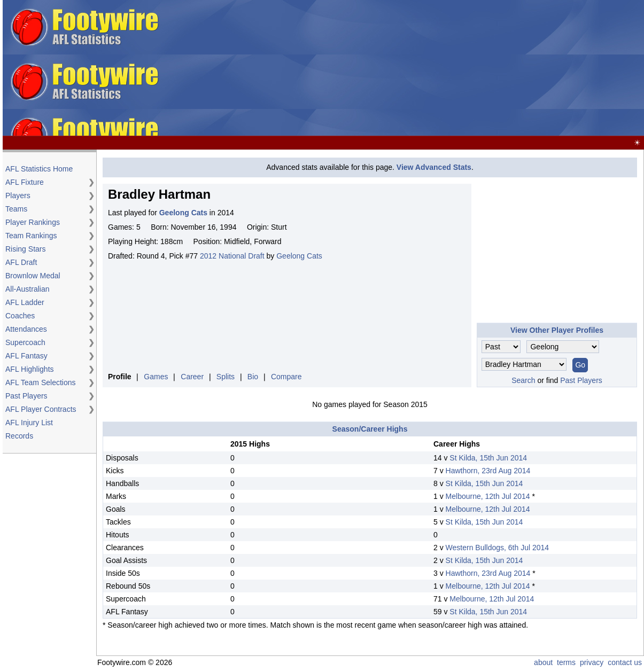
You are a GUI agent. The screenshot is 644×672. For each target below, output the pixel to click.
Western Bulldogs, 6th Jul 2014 (498, 548)
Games (156, 377)
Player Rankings (33, 222)
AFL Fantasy (26, 356)
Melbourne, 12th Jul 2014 (488, 496)
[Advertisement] (403, 68)
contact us (625, 662)
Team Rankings (31, 236)
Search (523, 380)
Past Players (26, 396)
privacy (592, 662)
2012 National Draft (232, 256)
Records (19, 436)
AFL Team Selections (41, 382)
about (543, 662)
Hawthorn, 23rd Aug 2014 (488, 471)
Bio (253, 377)
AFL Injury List (29, 423)
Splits (226, 377)
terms (566, 662)
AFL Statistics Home (39, 169)
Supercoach (25, 342)
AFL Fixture (25, 182)
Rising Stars (25, 249)
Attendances (26, 329)
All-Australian (27, 289)
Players (18, 196)
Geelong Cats (299, 256)
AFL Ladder (25, 302)
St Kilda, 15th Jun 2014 (488, 458)
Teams (16, 209)
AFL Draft (21, 262)
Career (192, 377)
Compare (286, 377)
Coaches (20, 316)
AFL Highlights (30, 369)
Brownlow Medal (33, 276)
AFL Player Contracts (41, 409)
